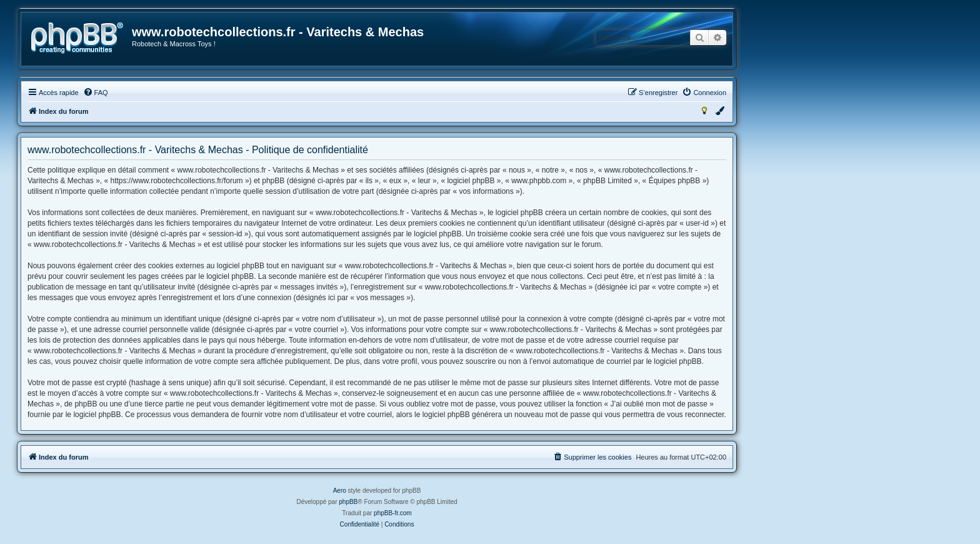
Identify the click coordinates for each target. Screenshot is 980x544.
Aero (340, 491)
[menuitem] (96, 93)
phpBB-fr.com (393, 513)
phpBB (348, 502)
